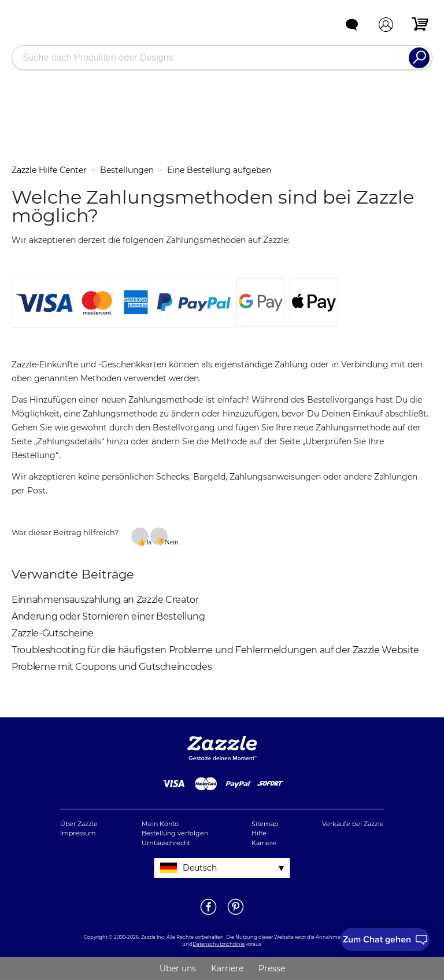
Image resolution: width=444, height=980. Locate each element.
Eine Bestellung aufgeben (219, 170)
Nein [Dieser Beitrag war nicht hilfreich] (166, 541)
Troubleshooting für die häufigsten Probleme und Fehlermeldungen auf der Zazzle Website (215, 650)
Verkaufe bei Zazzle (353, 824)
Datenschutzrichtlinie (219, 944)
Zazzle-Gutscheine (53, 633)
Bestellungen (127, 170)
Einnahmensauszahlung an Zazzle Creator (105, 600)
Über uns (178, 968)
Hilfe (259, 833)
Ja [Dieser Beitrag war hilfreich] (147, 541)
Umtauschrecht (166, 843)
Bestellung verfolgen (175, 833)
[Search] (419, 58)
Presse (272, 968)
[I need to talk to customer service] (385, 940)
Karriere (264, 843)
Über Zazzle (79, 824)
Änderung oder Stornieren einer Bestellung (108, 616)
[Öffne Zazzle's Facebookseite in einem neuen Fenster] (208, 914)
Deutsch (200, 868)
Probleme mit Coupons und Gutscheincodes (112, 667)
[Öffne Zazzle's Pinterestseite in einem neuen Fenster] (236, 914)
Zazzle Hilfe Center (49, 170)
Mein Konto (160, 824)
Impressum (78, 833)
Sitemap (265, 824)
